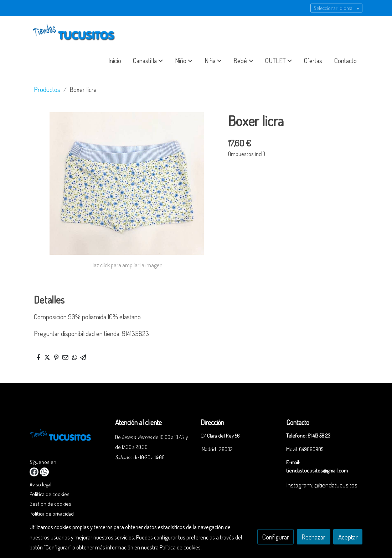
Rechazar (313, 537)
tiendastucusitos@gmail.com (317, 470)
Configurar (276, 537)
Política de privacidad (52, 513)
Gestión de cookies (50, 503)
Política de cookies (50, 494)
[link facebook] (34, 472)
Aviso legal (40, 484)
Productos (47, 89)
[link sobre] (68, 437)
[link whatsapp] (44, 472)
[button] (148, 61)
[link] (75, 33)
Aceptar (348, 537)
